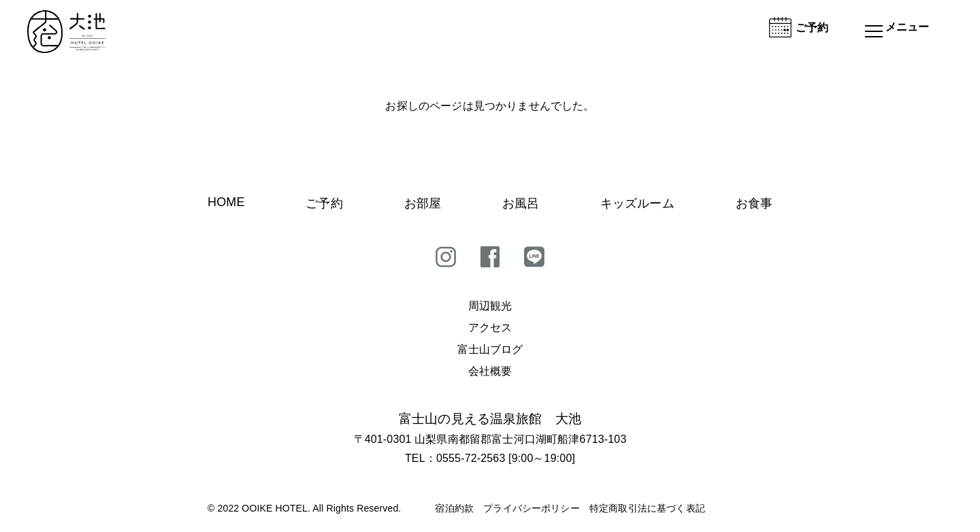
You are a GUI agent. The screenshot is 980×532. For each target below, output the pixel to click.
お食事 (754, 203)
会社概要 (490, 371)
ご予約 (324, 203)
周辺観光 (490, 306)
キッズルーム (637, 203)
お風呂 (521, 203)
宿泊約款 (454, 508)
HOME (226, 202)
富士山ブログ (490, 349)
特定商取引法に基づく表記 (647, 508)
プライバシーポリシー (532, 508)
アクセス (490, 328)
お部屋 (423, 203)
